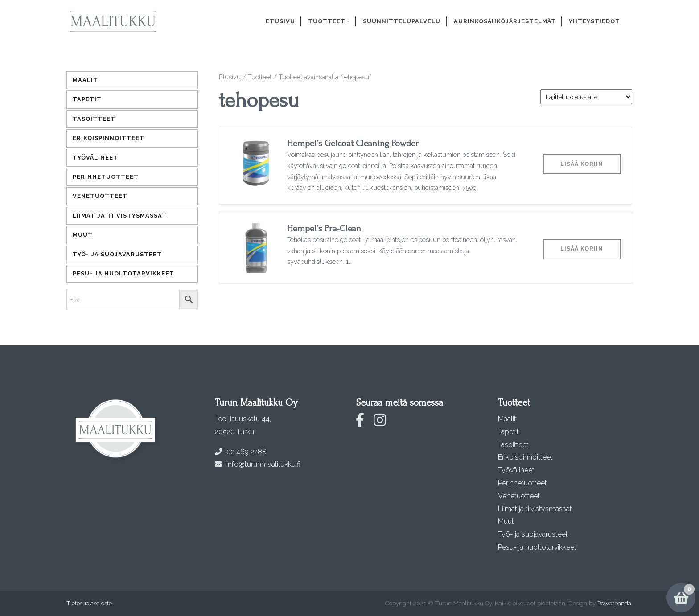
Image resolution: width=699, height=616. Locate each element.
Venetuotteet (100, 196)
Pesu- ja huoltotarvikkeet (123, 273)
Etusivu (280, 21)
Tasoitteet (94, 119)
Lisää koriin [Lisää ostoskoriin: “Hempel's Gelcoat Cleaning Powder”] (582, 164)
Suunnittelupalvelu (402, 21)
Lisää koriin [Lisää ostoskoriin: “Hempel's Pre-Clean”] (582, 248)
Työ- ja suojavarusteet (117, 254)
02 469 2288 (241, 452)
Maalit (85, 80)
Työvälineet (95, 158)
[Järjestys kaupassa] (586, 97)
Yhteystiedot (594, 21)
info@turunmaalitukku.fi (258, 464)
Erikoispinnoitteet (109, 138)
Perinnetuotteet (106, 177)
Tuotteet (327, 21)
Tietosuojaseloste (89, 603)
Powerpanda (614, 603)
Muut (83, 235)
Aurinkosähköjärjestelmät (505, 21)
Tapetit (87, 99)
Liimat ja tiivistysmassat (120, 216)
